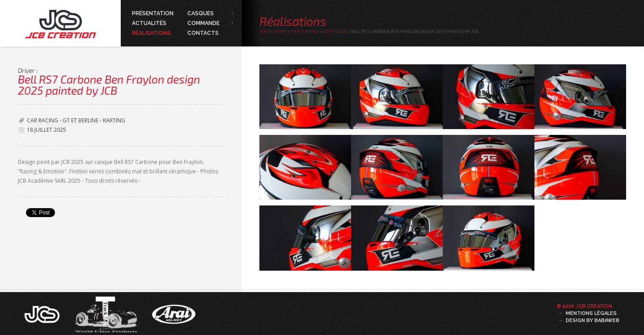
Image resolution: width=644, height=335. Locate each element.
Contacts (203, 33)
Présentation (153, 13)
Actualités (149, 23)
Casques (201, 13)
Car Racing (335, 31)
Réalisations (151, 33)
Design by (593, 320)
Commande (203, 23)
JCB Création (273, 31)
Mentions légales (591, 313)
